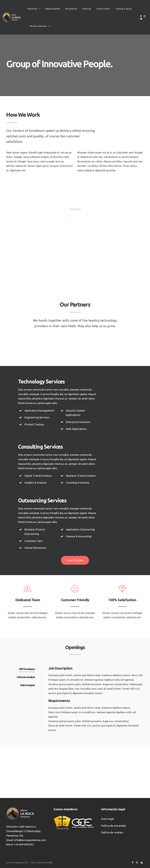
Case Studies (75, 560)
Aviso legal (107, 819)
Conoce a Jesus (124, 9)
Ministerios (71, 9)
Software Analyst (26, 677)
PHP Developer (27, 669)
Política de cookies (112, 832)
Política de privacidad (113, 826)
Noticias (87, 9)
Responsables (53, 9)
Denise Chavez (28, 256)
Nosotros (32, 9)
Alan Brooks (68, 256)
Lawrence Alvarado (30, 221)
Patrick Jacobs (111, 256)
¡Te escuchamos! (38, 26)
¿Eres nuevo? (103, 9)
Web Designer (27, 685)
